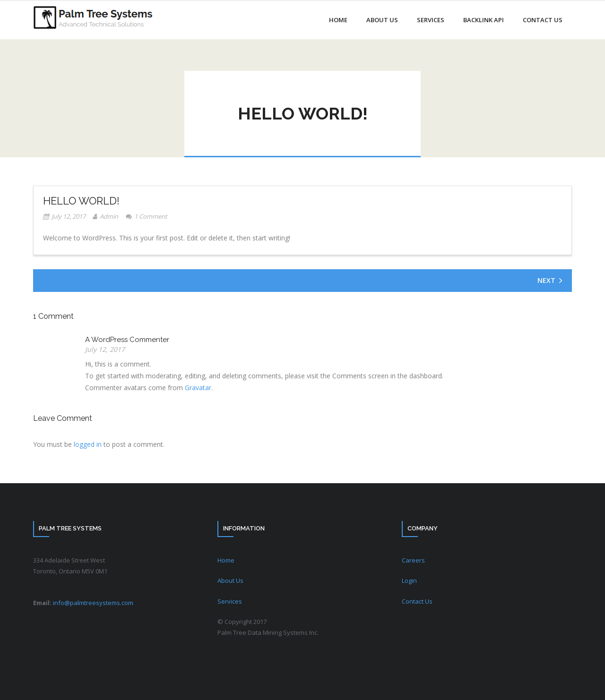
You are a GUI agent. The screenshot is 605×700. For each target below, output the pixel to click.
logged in (88, 444)
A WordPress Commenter (127, 340)
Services (230, 601)
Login (409, 580)
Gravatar (198, 388)
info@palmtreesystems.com (93, 603)
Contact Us (417, 601)
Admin (109, 216)
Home (226, 560)
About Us (230, 580)
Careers (413, 560)
